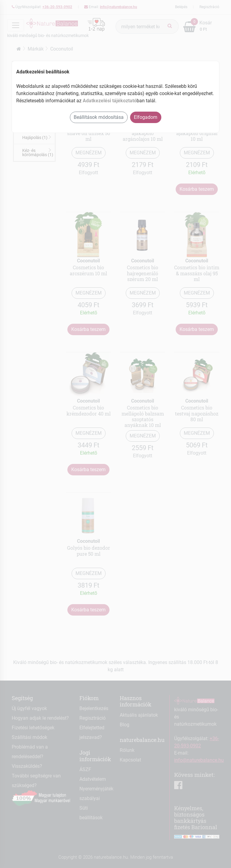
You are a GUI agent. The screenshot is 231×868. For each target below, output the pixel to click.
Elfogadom (146, 117)
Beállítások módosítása (99, 117)
